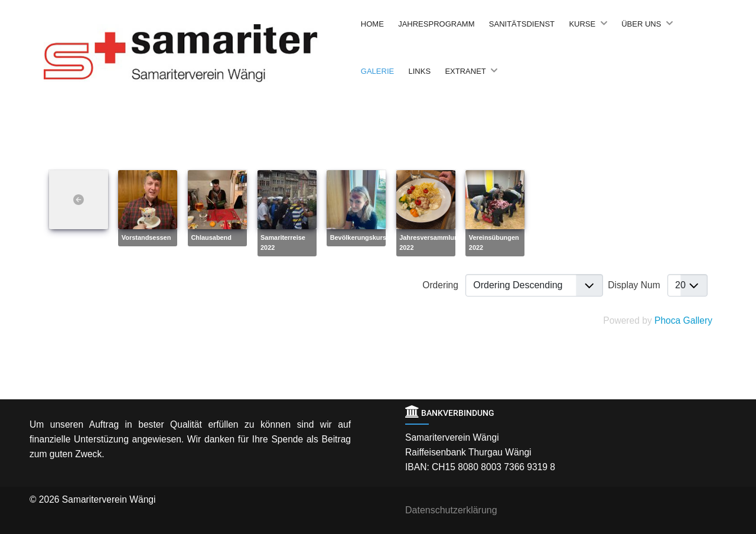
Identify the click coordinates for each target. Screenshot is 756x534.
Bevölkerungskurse (360, 237)
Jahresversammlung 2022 (431, 242)
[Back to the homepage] (199, 53)
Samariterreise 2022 (283, 242)
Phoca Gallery (683, 320)
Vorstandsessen (146, 237)
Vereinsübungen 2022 (494, 242)
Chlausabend (211, 237)
